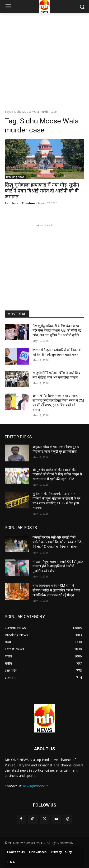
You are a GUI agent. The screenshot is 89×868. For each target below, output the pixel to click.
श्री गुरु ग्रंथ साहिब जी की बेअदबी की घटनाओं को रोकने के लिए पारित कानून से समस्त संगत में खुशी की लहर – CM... (57, 474)
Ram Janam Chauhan (20, 203)
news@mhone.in (36, 786)
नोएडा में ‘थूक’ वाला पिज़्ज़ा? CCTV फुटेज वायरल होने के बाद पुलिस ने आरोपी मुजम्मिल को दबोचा (58, 566)
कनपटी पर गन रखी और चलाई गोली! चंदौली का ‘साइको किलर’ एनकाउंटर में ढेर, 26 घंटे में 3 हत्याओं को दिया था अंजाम (58, 542)
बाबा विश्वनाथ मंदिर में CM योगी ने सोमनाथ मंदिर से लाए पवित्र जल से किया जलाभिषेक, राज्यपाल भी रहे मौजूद (56, 590)
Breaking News (15, 177)
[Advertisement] (44, 60)
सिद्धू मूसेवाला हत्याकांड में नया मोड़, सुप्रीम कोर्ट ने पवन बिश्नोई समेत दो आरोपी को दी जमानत (42, 191)
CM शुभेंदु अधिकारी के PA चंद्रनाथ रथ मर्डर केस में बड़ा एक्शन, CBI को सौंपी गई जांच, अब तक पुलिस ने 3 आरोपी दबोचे (57, 331)
